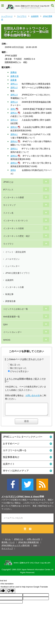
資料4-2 (14, 141)
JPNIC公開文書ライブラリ (18, 273)
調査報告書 (10, 301)
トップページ (7, 16)
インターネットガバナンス (16, 221)
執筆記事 (9, 294)
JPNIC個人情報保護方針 (29, 544)
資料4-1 (14, 134)
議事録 (13, 72)
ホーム (8, 541)
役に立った (15, 365)
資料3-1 (14, 113)
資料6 (13, 170)
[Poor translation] (11, 593)
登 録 (28, 531)
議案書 (13, 80)
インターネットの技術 (13, 228)
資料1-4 (14, 102)
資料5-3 (14, 163)
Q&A (5, 324)
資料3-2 (14, 120)
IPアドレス (8, 190)
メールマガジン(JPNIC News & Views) (21, 499)
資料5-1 (14, 149)
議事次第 (15, 76)
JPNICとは (8, 182)
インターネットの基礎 (13, 197)
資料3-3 (14, 127)
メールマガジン (12, 259)
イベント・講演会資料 (16, 252)
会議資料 (35, 16)
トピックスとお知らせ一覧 (16, 309)
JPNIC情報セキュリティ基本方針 (16, 548)
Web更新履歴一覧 (12, 317)
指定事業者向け (27, 459)
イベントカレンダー (12, 332)
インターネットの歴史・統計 (17, 236)
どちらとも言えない (19, 371)
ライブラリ (22, 16)
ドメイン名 (8, 213)
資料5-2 (14, 156)
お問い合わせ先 (33, 395)
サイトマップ (9, 205)
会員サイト (27, 466)
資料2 (13, 109)
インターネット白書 (15, 287)
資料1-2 (14, 88)
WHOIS (7, 340)
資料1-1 (14, 84)
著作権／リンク (8, 544)
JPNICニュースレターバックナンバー (27, 439)
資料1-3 (14, 95)
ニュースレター (12, 266)
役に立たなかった (18, 368)
